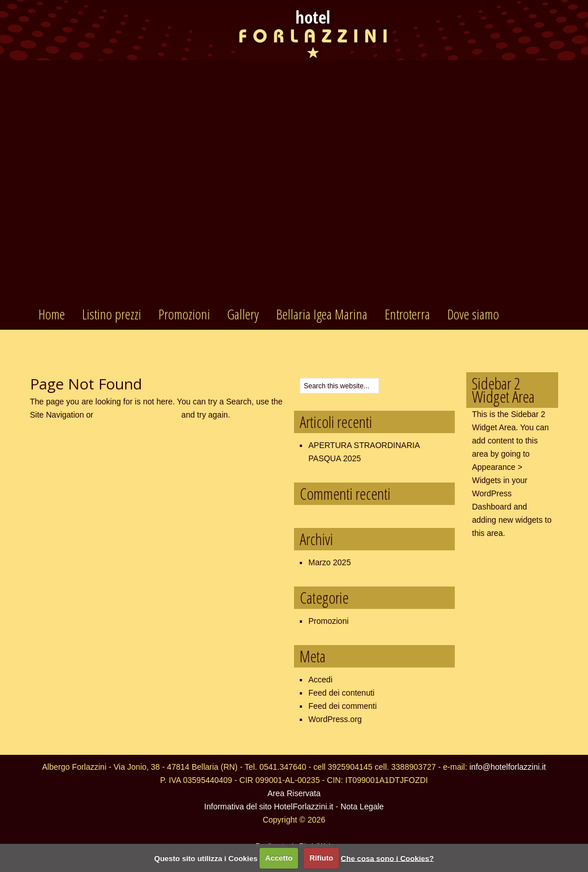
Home (52, 314)
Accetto (279, 858)
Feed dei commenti (343, 706)
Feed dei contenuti (341, 693)
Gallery (243, 314)
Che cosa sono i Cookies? (388, 858)
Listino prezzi (112, 314)
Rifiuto (321, 858)
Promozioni (184, 314)
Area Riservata (294, 793)
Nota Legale (362, 807)
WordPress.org (335, 719)
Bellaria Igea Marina (322, 314)
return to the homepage (137, 415)
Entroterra (407, 314)
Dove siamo (473, 314)
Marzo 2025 (330, 562)
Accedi (320, 680)
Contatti (56, 345)
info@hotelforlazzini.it (507, 767)
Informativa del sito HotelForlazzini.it (269, 807)
